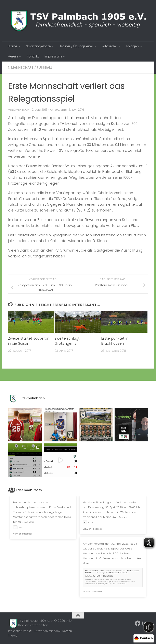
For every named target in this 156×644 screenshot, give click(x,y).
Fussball (45, 67)
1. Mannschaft (21, 67)
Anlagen (132, 46)
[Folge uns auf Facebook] (138, 623)
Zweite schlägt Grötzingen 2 (67, 341)
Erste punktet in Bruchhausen (115, 341)
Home (13, 46)
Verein (13, 56)
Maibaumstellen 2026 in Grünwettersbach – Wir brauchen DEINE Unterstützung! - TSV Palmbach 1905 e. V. (112, 572)
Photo (18, 527)
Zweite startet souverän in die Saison (29, 341)
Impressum (53, 56)
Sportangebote (38, 46)
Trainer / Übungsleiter (76, 46)
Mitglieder (109, 46)
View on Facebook (23, 534)
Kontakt (33, 56)
